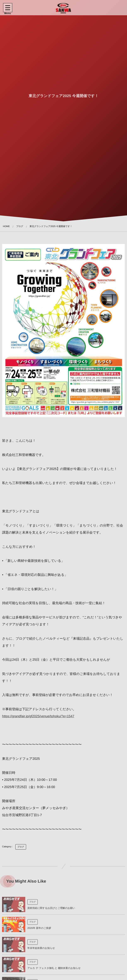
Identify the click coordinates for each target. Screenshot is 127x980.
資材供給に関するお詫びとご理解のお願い (51, 910)
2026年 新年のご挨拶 (39, 930)
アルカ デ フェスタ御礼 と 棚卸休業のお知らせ (54, 970)
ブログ (21, 847)
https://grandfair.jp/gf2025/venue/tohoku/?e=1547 (38, 716)
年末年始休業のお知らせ (41, 950)
